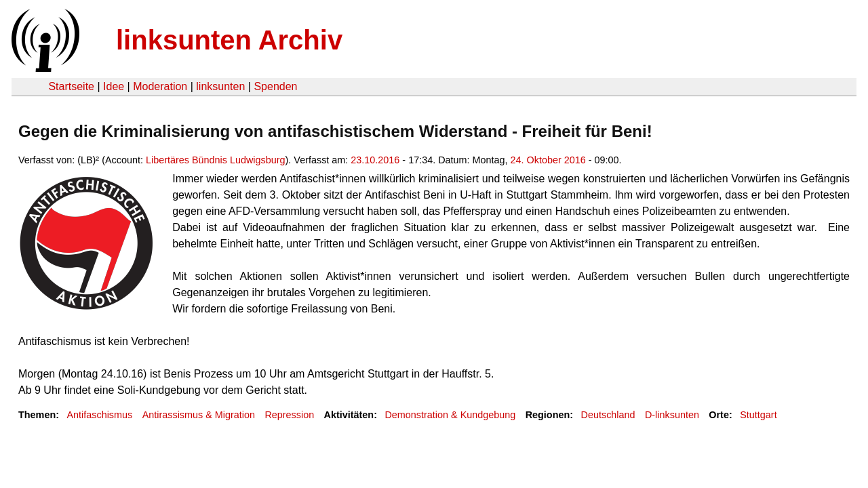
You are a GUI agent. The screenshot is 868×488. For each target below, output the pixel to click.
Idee (114, 86)
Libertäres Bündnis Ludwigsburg (216, 160)
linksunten (220, 86)
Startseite (71, 86)
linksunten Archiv (229, 40)
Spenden (275, 86)
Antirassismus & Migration (199, 415)
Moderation (160, 86)
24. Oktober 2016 (548, 160)
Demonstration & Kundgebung (450, 415)
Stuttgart (758, 415)
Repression (289, 415)
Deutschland (608, 415)
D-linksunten (672, 415)
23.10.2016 (375, 160)
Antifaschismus (99, 415)
